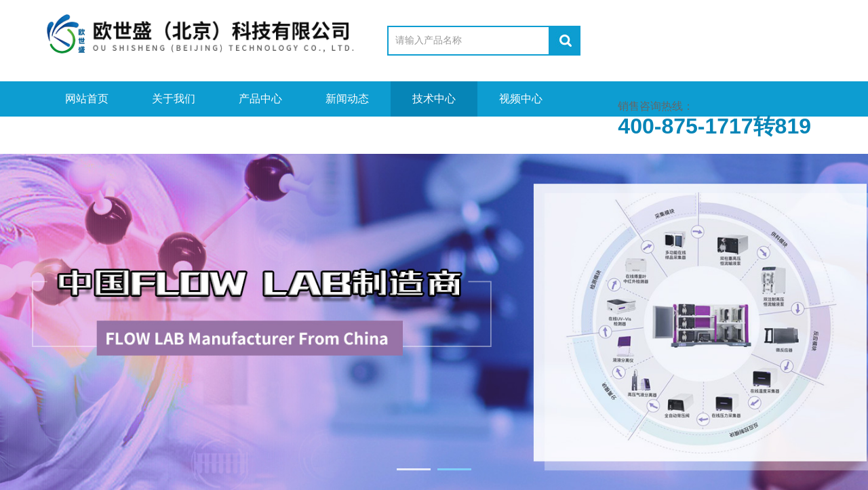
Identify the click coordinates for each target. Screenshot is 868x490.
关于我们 (174, 99)
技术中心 (434, 99)
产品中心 (260, 99)
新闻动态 (347, 99)
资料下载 (87, 134)
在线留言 (174, 134)
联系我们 (260, 134)
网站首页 (87, 99)
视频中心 (521, 99)
